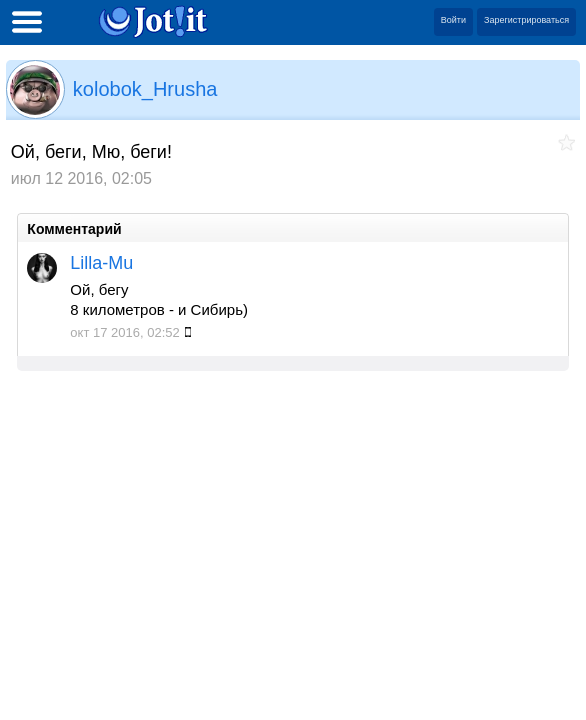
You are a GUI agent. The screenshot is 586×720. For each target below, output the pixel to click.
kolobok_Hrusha (145, 89)
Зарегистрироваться (526, 20)
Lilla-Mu (101, 263)
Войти (453, 20)
